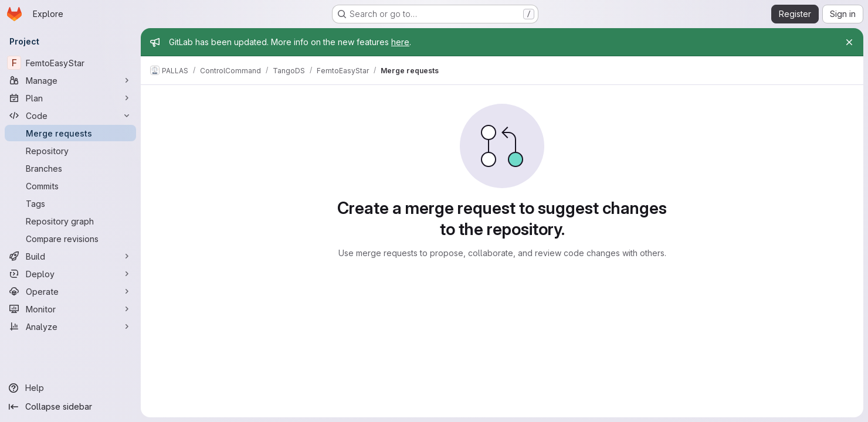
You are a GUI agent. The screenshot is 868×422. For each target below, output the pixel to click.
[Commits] (70, 186)
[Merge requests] (70, 133)
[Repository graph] (70, 221)
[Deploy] (70, 274)
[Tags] (70, 203)
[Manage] (70, 80)
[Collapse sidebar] (70, 407)
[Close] (849, 42)
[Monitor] (70, 309)
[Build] (70, 256)
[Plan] (70, 98)
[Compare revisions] (70, 239)
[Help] (70, 388)
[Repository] (70, 151)
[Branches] (70, 168)
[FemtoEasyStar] (70, 63)
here (400, 42)
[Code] (70, 115)
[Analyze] (70, 326)
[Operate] (70, 291)
